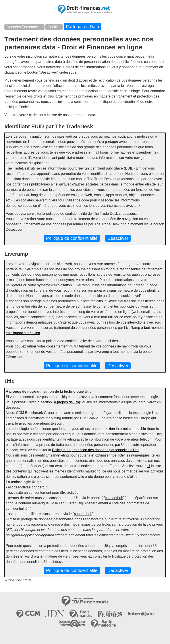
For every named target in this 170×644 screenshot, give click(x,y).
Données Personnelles (24, 27)
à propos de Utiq (67, 402)
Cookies (54, 27)
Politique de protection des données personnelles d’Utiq (96, 450)
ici (148, 466)
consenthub (114, 498)
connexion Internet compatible (122, 429)
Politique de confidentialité (72, 238)
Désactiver (118, 238)
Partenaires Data (83, 27)
